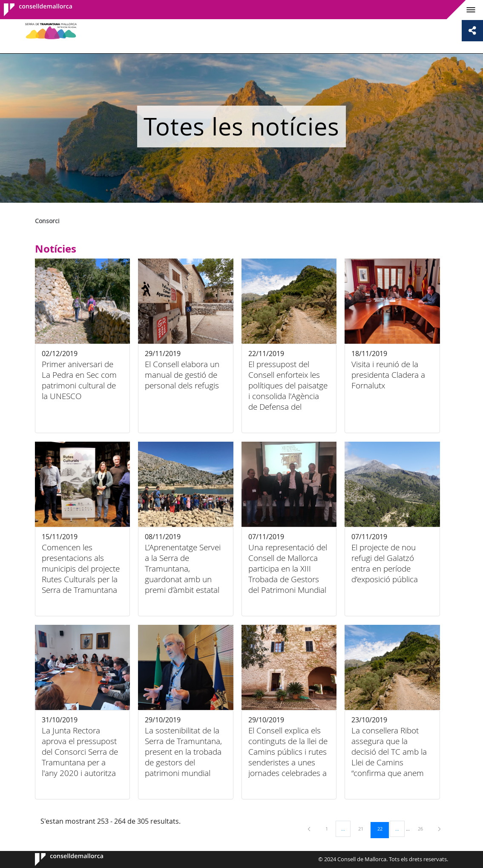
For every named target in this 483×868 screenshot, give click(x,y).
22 (383, 828)
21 (364, 828)
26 (423, 828)
